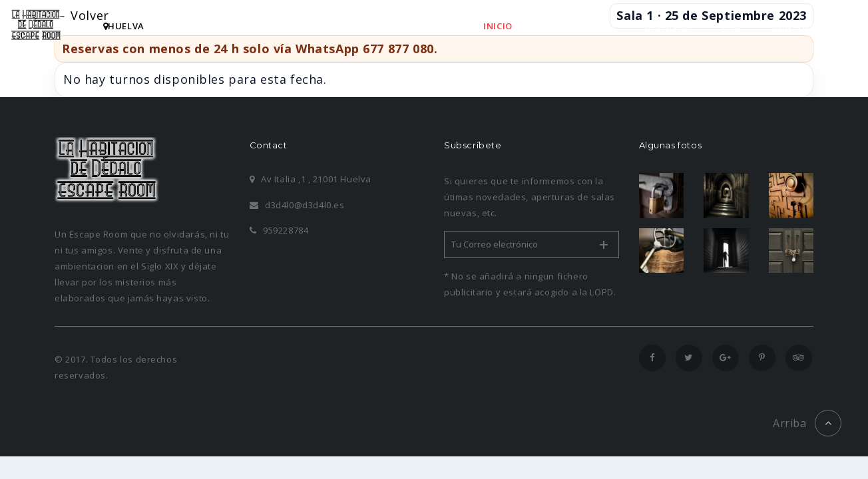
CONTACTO (798, 26)
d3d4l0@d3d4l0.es (297, 205)
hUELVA (124, 26)
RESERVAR (668, 26)
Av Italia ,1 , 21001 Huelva (311, 179)
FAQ (732, 26)
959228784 (279, 230)
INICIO (498, 26)
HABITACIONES (579, 26)
